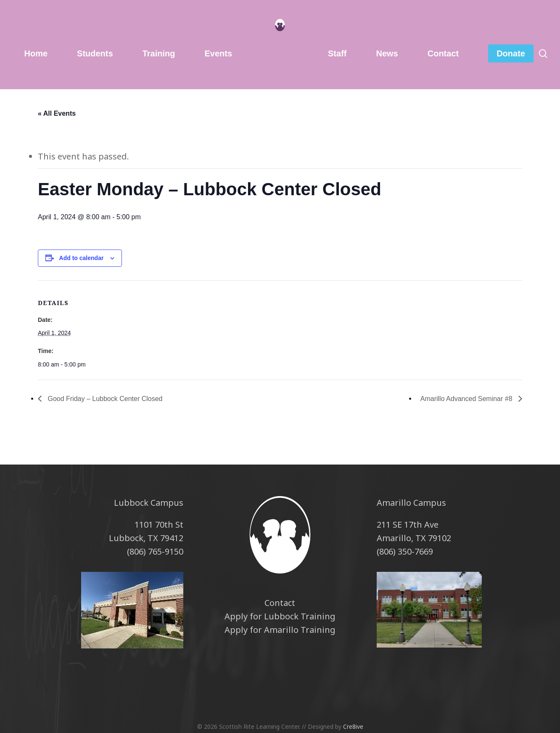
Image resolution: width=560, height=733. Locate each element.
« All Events (57, 113)
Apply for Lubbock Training (280, 616)
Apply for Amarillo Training (280, 630)
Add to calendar (82, 258)
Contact (280, 603)
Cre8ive (353, 726)
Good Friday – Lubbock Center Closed (104, 399)
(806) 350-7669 (405, 551)
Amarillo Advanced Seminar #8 (467, 399)
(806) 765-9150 (155, 551)
